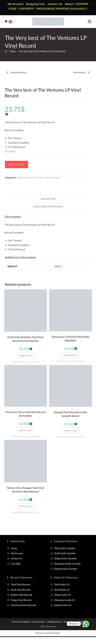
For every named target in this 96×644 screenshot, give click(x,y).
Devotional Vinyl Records (24, 605)
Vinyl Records (53, 177)
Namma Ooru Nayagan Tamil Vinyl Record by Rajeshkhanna (26, 490)
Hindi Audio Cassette (65, 553)
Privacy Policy (39, 622)
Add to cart (16, 164)
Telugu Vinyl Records (21, 600)
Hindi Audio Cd (62, 590)
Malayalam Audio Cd (65, 600)
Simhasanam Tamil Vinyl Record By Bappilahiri (70, 339)
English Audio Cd (63, 605)
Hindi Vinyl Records (21, 590)
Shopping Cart (35, 4)
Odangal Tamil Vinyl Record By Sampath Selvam (70, 414)
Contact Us (55, 4)
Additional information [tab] (48, 207)
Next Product (79, 72)
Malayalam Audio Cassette (67, 564)
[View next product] (89, 72)
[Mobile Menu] (89, 22)
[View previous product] (7, 72)
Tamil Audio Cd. (62, 584)
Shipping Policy (54, 622)
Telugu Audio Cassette (65, 558)
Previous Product (18, 72)
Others (42, 177)
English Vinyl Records (22, 595)
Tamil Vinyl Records (21, 584)
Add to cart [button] (26, 355)
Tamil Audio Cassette (65, 548)
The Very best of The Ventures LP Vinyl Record (42, 51)
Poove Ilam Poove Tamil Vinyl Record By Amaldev (26, 414)
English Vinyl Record (27, 177)
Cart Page (16, 564)
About (69, 4)
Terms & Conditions (21, 622)
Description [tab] (48, 199)
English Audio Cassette (66, 569)
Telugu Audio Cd (62, 595)
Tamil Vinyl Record (19, 362)
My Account (16, 4)
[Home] (6, 51)
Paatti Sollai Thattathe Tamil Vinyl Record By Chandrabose (25, 339)
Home (14, 548)
